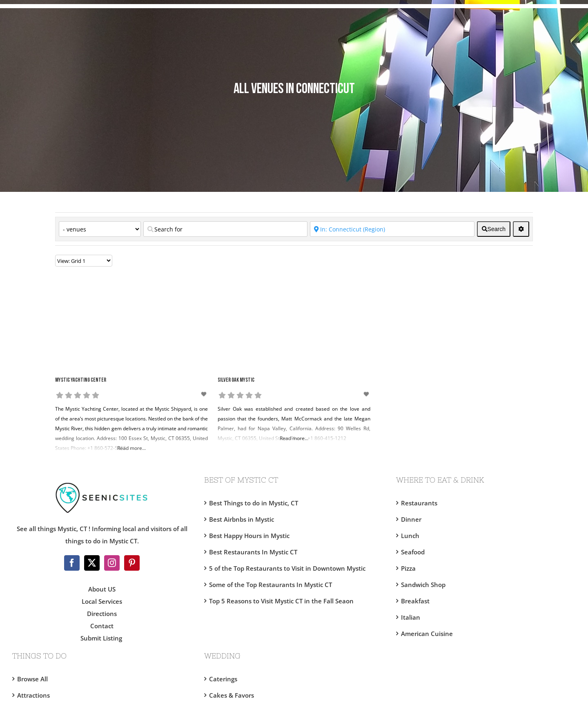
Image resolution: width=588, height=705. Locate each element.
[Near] (392, 229)
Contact (102, 626)
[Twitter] (92, 563)
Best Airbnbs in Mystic (242, 519)
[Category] (100, 229)
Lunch (410, 536)
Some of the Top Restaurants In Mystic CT (271, 585)
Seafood (413, 552)
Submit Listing (102, 638)
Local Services (102, 601)
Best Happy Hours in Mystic (249, 536)
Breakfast (415, 601)
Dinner (411, 519)
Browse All (32, 679)
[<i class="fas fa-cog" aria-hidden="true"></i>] (521, 229)
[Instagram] (112, 563)
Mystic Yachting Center (81, 380)
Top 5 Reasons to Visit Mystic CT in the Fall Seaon (281, 601)
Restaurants (419, 503)
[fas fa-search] (494, 229)
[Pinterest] (132, 563)
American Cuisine (427, 634)
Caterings (223, 679)
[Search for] (225, 229)
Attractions (33, 695)
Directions (102, 614)
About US (102, 589)
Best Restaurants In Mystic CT (253, 552)
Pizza (408, 568)
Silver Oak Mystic (236, 380)
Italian (411, 617)
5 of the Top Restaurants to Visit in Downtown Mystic (287, 568)
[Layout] (84, 261)
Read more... (131, 448)
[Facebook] (72, 563)
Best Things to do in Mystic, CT (254, 503)
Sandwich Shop (423, 585)
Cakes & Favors (232, 695)
